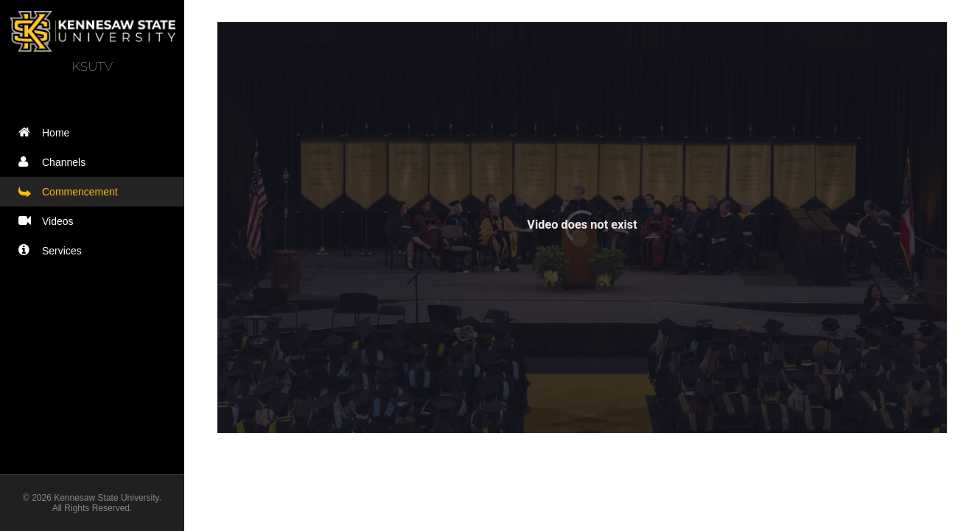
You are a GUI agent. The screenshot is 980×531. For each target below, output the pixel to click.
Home (47, 132)
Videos (49, 221)
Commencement (71, 191)
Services (53, 250)
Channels (55, 162)
